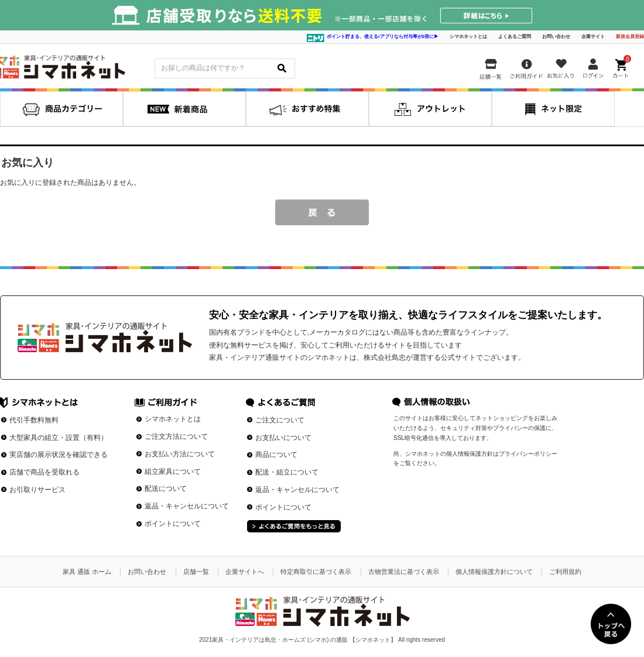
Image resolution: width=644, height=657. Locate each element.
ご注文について (280, 420)
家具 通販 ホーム (87, 572)
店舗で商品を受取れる (44, 472)
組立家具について (173, 472)
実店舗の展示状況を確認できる (59, 455)
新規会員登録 (630, 37)
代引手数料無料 (34, 420)
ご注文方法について (176, 436)
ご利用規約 (565, 572)
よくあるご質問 (515, 37)
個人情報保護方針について (494, 572)
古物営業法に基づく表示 (404, 572)
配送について (166, 489)
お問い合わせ (556, 37)
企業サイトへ (245, 572)
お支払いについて (283, 438)
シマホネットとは (468, 37)
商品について (276, 455)
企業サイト (593, 37)
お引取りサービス (37, 490)
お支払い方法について (180, 454)
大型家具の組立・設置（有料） (59, 438)
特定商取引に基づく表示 (316, 572)
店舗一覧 (196, 572)
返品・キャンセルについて (187, 506)
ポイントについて (173, 524)
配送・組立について (287, 472)
